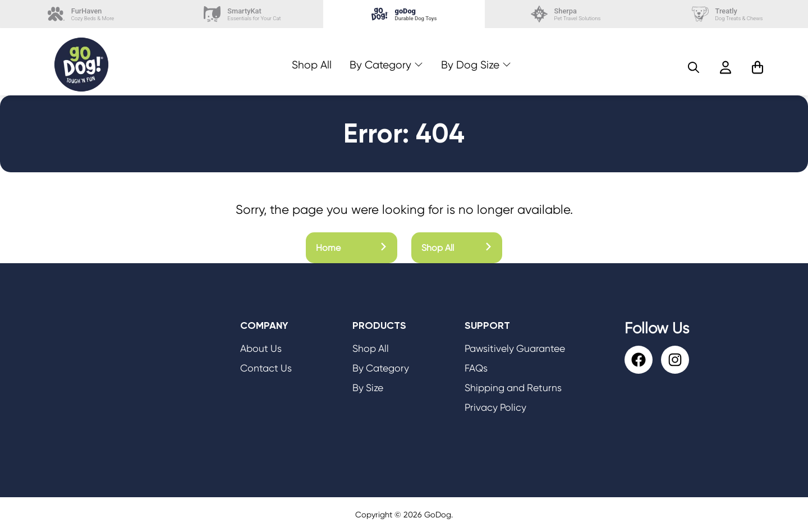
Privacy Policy (495, 407)
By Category (380, 65)
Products (379, 325)
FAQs (476, 368)
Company (264, 325)
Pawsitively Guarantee (515, 348)
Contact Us (266, 368)
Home (352, 248)
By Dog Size (470, 65)
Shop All (312, 65)
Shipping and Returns (513, 388)
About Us (261, 348)
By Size (368, 388)
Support (487, 325)
